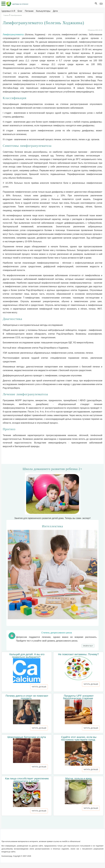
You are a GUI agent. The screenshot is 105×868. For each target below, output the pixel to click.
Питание (29, 11)
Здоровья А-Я (8, 11)
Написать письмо (43, 836)
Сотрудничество (62, 836)
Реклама (76, 836)
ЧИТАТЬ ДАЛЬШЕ (39, 687)
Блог (20, 11)
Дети (55, 11)
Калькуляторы (43, 11)
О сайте (29, 836)
